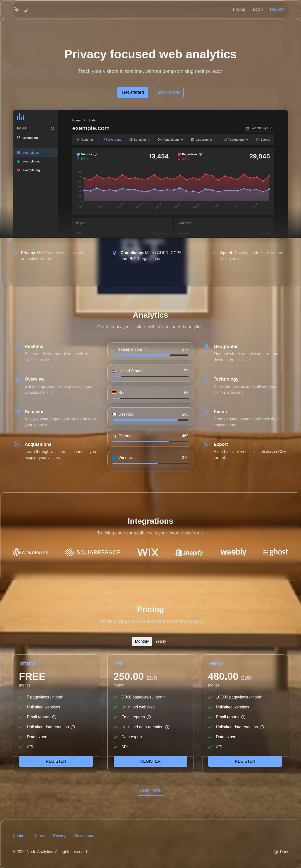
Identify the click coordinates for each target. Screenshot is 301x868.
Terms (40, 836)
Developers (84, 836)
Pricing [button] (239, 9)
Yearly (161, 641)
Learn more (168, 92)
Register (56, 761)
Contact (20, 836)
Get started (133, 92)
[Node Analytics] (21, 9)
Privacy (60, 836)
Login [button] (258, 9)
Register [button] (277, 9)
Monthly (142, 641)
